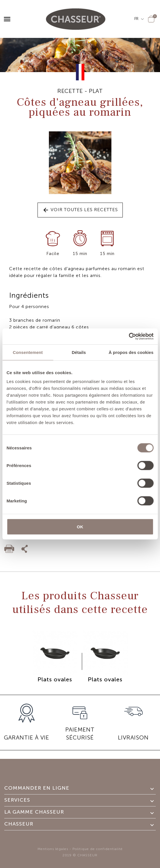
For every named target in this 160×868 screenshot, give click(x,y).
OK (80, 527)
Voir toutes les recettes (80, 210)
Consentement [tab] (28, 352)
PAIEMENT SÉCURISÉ (80, 733)
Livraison (133, 737)
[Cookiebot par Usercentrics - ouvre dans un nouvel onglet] (129, 337)
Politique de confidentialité (98, 849)
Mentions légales (53, 849)
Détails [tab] (79, 352)
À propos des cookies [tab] (131, 352)
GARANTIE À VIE (27, 737)
